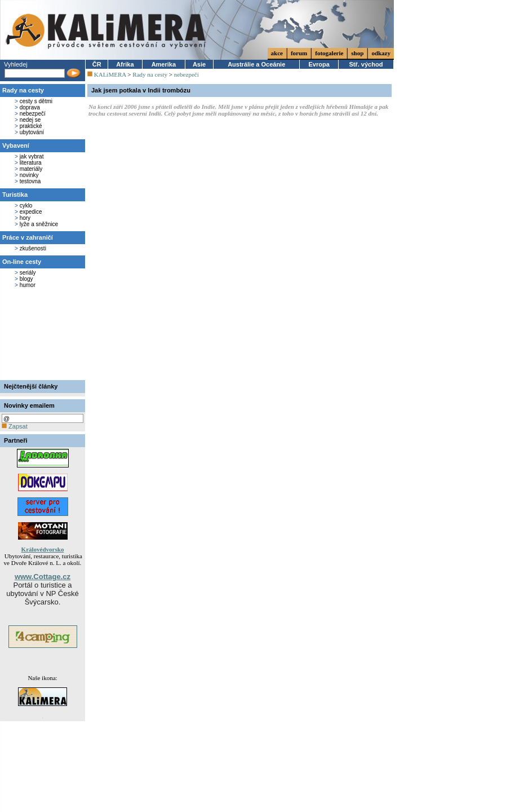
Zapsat (15, 426)
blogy (26, 279)
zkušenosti (33, 248)
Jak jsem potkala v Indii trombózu (141, 90)
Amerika (164, 64)
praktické (31, 126)
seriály (28, 273)
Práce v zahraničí (28, 237)
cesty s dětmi (36, 101)
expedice (31, 212)
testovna (30, 181)
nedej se (30, 120)
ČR (97, 64)
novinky (29, 175)
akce (277, 53)
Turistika (15, 195)
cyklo (26, 206)
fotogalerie (329, 53)
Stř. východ (366, 64)
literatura (31, 163)
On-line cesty (22, 262)
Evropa (319, 64)
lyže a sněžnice (39, 224)
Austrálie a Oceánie (256, 64)
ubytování (32, 132)
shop (357, 53)
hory (25, 218)
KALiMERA (110, 74)
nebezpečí (33, 114)
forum (299, 53)
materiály (31, 169)
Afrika (125, 64)
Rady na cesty (23, 90)
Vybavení (16, 145)
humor (28, 285)
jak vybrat (32, 156)
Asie (199, 64)
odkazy (381, 53)
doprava (30, 107)
